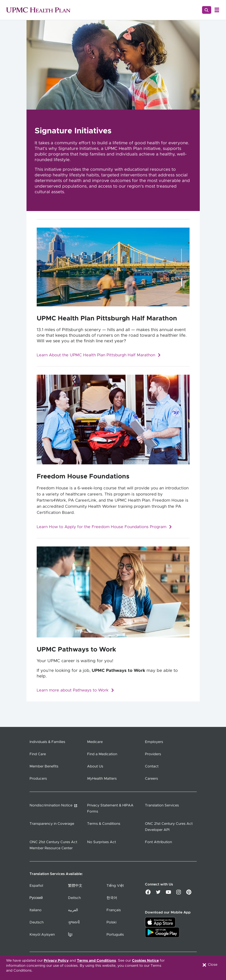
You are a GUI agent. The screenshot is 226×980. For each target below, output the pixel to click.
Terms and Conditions (96, 961)
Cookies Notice (145, 961)
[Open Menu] (217, 10)
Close (210, 965)
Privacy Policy (56, 961)
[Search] (207, 10)
